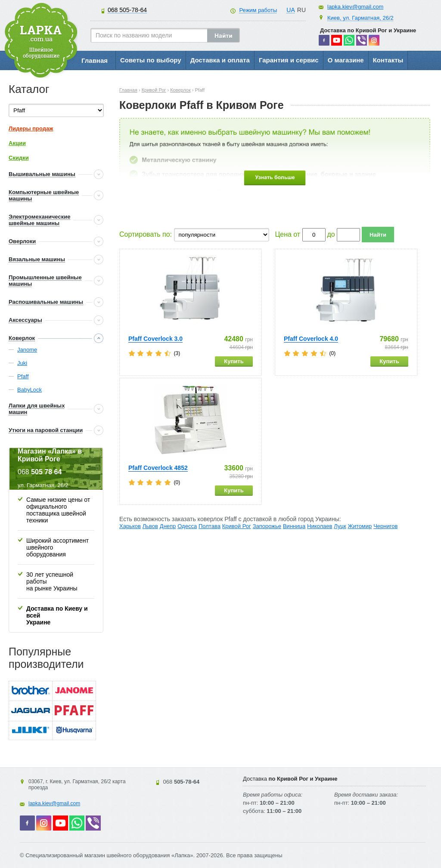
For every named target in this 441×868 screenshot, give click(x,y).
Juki (22, 363)
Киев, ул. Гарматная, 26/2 (360, 18)
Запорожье (267, 526)
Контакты (388, 60)
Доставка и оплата (220, 60)
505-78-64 (127, 10)
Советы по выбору (151, 60)
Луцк (340, 526)
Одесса (187, 526)
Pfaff (23, 376)
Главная (95, 60)
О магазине (346, 60)
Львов (150, 526)
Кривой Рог (237, 526)
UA (290, 10)
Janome (27, 350)
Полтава (210, 526)
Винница (294, 526)
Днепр (168, 526)
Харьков (130, 526)
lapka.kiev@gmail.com (355, 7)
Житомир (360, 526)
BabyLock (30, 390)
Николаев (320, 526)
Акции (17, 143)
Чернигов (385, 526)
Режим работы (258, 10)
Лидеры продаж (31, 128)
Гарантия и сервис (289, 60)
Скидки (19, 158)
